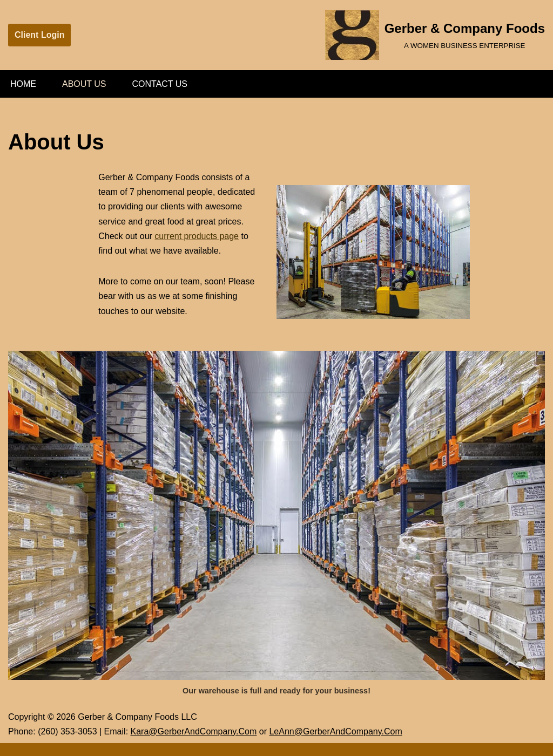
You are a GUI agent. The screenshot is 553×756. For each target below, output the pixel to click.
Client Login (39, 35)
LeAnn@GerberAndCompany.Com (335, 731)
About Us (84, 84)
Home (23, 84)
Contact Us (160, 84)
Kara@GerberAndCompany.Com (194, 731)
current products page (197, 236)
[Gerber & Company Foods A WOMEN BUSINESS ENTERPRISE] (435, 35)
